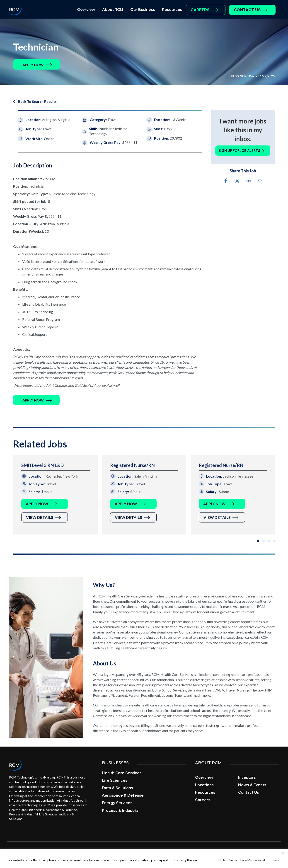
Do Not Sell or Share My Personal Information (250, 860)
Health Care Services (122, 773)
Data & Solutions (117, 788)
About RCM (113, 10)
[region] (144, 859)
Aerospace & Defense (123, 795)
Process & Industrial (121, 811)
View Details (40, 517)
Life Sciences (115, 780)
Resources (172, 10)
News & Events (252, 785)
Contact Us (247, 10)
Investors (247, 777)
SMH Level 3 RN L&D (42, 465)
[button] (33, 65)
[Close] (283, 853)
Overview (86, 10)
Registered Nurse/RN (132, 465)
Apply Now (37, 504)
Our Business (143, 10)
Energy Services (117, 803)
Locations (204, 785)
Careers (200, 10)
